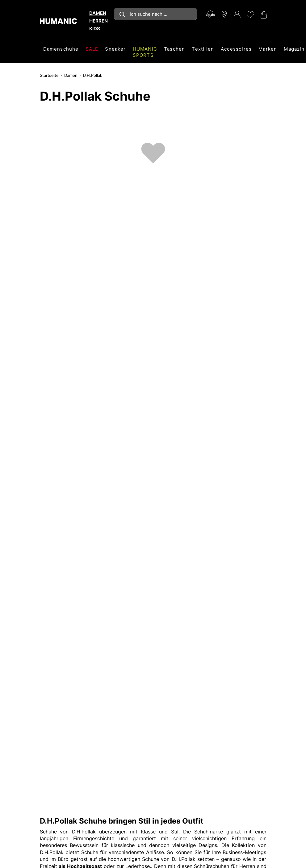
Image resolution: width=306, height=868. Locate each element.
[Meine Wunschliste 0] (250, 15)
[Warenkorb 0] (263, 15)
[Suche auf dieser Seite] (155, 14)
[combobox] (155, 14)
